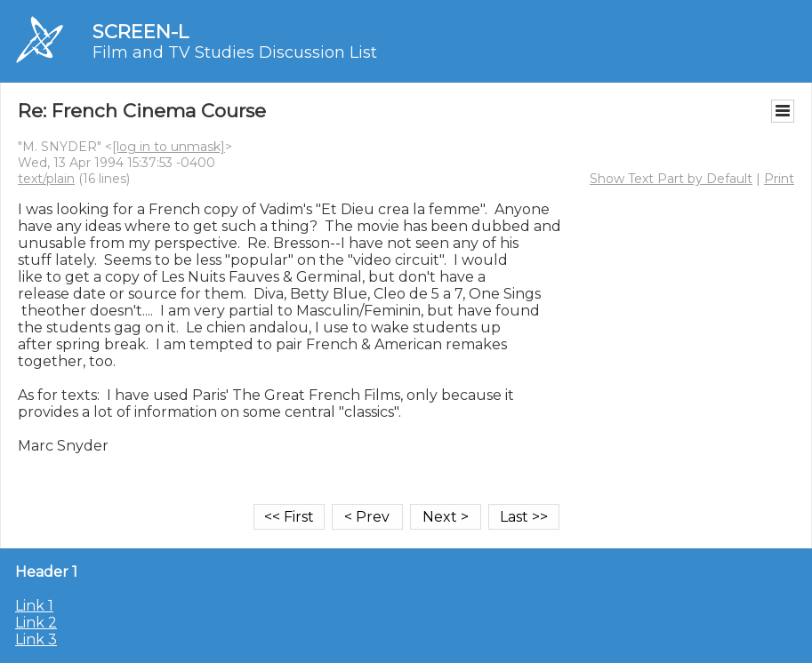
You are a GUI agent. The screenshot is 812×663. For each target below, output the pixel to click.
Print (779, 179)
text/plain (46, 179)
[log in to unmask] (169, 147)
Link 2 (36, 623)
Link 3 (36, 639)
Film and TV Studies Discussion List (235, 52)
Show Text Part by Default (671, 179)
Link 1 (34, 606)
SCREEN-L (141, 32)
